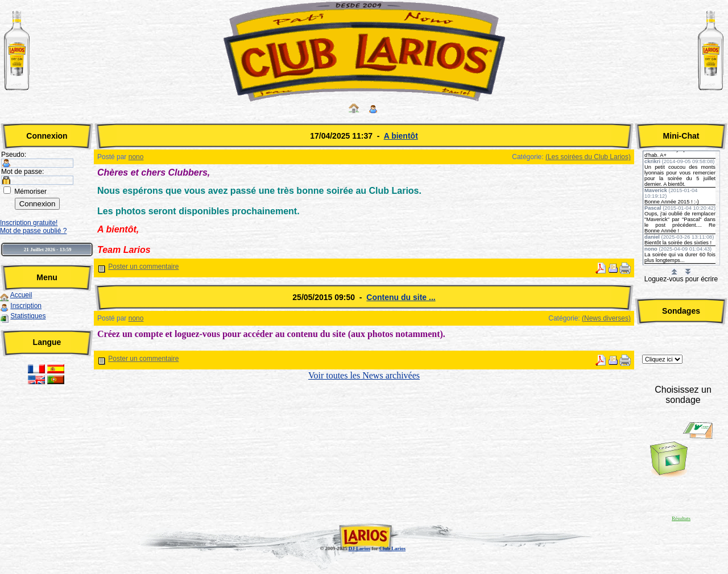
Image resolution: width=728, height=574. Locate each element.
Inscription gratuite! (29, 223)
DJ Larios (359, 548)
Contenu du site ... (401, 297)
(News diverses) (606, 318)
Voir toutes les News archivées (364, 375)
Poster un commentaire (143, 267)
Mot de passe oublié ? (33, 231)
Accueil (21, 295)
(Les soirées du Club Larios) (588, 157)
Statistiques (28, 316)
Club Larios (392, 548)
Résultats (681, 518)
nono (136, 157)
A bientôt (401, 136)
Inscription (26, 306)
